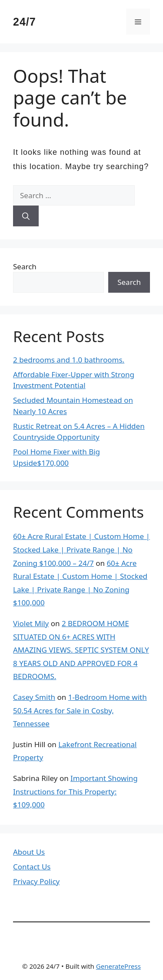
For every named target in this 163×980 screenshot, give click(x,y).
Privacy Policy (36, 881)
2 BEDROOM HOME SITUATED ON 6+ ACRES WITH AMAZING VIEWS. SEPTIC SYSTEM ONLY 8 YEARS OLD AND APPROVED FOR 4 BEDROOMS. (81, 650)
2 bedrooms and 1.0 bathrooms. (69, 360)
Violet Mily (31, 623)
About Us (29, 852)
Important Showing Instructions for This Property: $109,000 (75, 791)
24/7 (25, 22)
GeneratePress (118, 966)
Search (25, 266)
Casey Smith (34, 697)
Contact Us (32, 867)
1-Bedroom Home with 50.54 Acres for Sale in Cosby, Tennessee (80, 710)
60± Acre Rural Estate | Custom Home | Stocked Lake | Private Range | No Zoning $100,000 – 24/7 (81, 549)
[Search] (26, 216)
